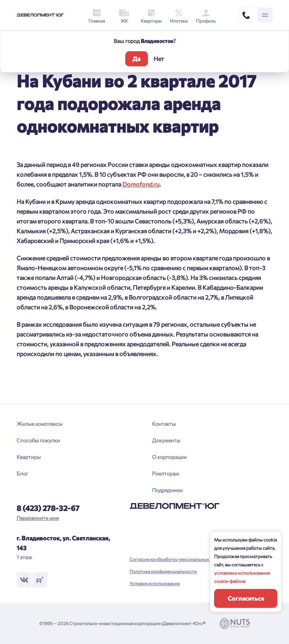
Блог (22, 473)
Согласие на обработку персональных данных (177, 559)
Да (136, 59)
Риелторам (166, 473)
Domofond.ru (141, 184)
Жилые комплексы (40, 424)
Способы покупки (38, 440)
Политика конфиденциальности (163, 571)
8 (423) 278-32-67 (48, 508)
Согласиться (246, 598)
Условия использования (154, 583)
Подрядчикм (167, 490)
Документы (166, 440)
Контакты (164, 424)
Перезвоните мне (38, 518)
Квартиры (29, 457)
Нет (159, 59)
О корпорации (169, 457)
